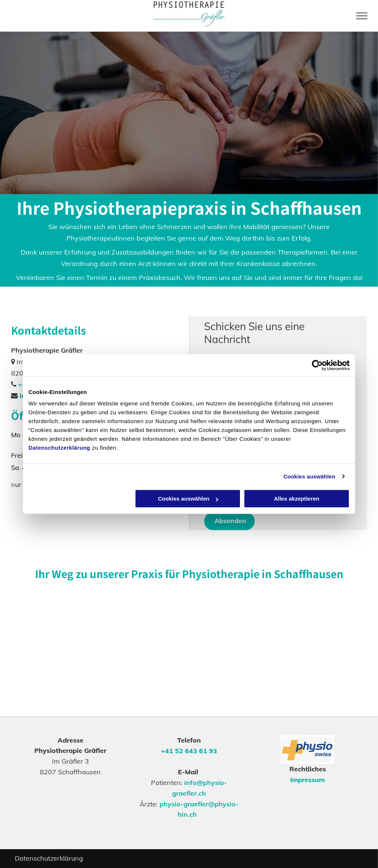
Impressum (307, 780)
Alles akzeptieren (297, 499)
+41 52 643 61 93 (189, 751)
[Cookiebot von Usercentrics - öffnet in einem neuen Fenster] (317, 365)
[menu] (362, 16)
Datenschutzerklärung (59, 448)
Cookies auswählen (310, 476)
